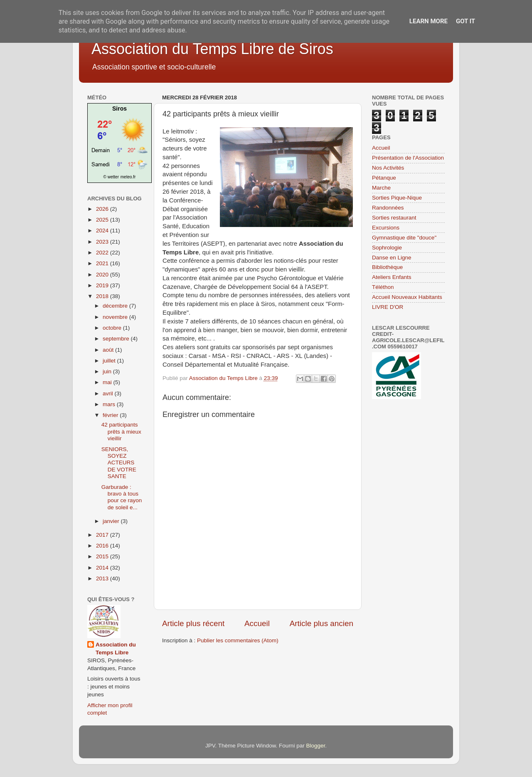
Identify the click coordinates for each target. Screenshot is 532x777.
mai (108, 382)
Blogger (315, 746)
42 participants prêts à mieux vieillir (121, 431)
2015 (103, 556)
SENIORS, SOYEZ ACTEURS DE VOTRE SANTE (119, 463)
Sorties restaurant (394, 218)
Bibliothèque (387, 267)
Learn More (429, 21)
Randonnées (388, 208)
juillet (110, 361)
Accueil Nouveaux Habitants (407, 297)
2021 (103, 263)
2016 (103, 546)
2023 (103, 242)
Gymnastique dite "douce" (404, 238)
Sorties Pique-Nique (397, 198)
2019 (103, 285)
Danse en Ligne (392, 258)
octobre (113, 328)
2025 (103, 220)
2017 (103, 535)
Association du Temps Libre (116, 649)
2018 (103, 296)
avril (109, 393)
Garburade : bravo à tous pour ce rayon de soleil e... (122, 497)
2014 (103, 568)
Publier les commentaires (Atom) (238, 640)
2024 (103, 231)
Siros (119, 109)
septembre (117, 339)
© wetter (111, 177)
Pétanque (384, 178)
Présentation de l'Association (408, 158)
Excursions (386, 228)
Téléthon (383, 287)
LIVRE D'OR (388, 307)
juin (108, 371)
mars (110, 404)
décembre (116, 306)
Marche (381, 188)
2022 (103, 253)
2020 (103, 275)
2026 (103, 209)
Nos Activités (388, 168)
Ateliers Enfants (392, 277)
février (111, 415)
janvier (112, 521)
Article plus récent (193, 623)
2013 (103, 578)
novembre (116, 317)
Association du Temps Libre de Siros (212, 49)
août (109, 350)
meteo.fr (128, 177)
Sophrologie (387, 248)
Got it (465, 21)
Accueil (257, 623)
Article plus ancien (321, 623)
